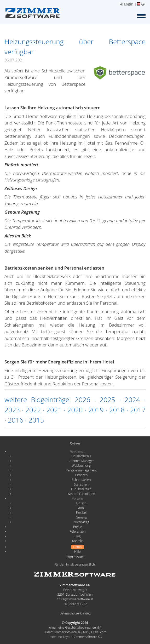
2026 (82, 400)
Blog (78, 536)
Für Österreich (81, 489)
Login (126, 4)
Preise (77, 527)
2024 (132, 400)
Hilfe (77, 552)
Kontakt (77, 541)
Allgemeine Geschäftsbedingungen (75, 627)
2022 (33, 410)
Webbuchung (81, 466)
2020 (75, 410)
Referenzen (77, 531)
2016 (16, 420)
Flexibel (81, 513)
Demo (77, 547)
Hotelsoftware (81, 456)
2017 (138, 410)
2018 (117, 410)
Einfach (81, 503)
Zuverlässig (81, 522)
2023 (12, 410)
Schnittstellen (81, 480)
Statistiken (81, 484)
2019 (96, 410)
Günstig (81, 517)
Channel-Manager (81, 461)
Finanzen (81, 475)
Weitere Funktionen (81, 494)
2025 (107, 400)
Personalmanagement (81, 470)
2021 (54, 410)
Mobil (81, 508)
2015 (36, 420)
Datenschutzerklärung (75, 613)
